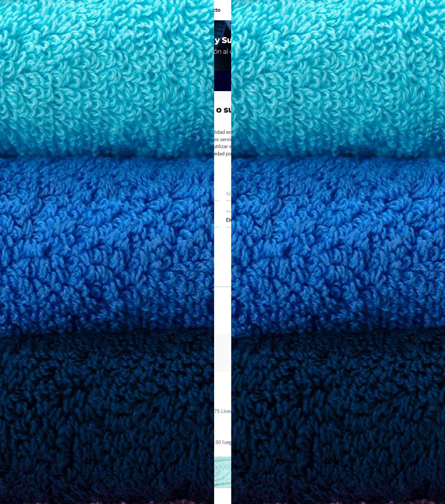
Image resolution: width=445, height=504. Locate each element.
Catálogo (140, 10)
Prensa (267, 425)
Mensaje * (138, 247)
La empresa (174, 10)
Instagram (370, 418)
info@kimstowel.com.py (186, 425)
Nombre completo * (149, 194)
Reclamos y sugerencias (285, 411)
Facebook (370, 411)
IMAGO (414, 496)
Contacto (209, 10)
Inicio (113, 10)
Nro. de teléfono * (246, 194)
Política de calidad (279, 418)
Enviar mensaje (294, 317)
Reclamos (68, 81)
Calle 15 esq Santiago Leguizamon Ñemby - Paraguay (84, 414)
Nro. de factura (143, 220)
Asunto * (234, 211)
